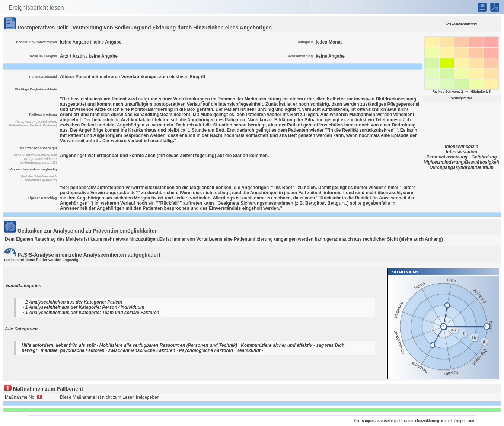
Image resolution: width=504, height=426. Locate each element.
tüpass (370, 421)
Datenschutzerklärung (422, 421)
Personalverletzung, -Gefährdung (461, 157)
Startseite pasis (390, 421)
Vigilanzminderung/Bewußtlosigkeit (462, 162)
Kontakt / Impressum (458, 421)
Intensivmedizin (462, 147)
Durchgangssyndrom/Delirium (462, 167)
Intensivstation (462, 152)
